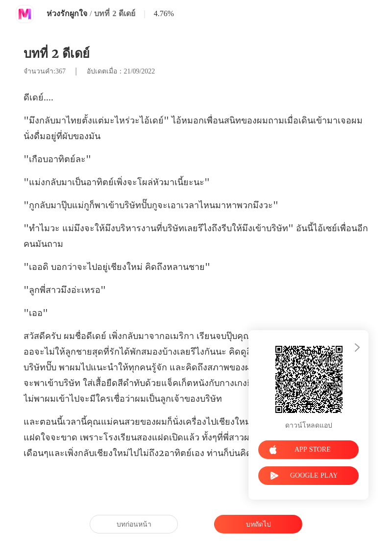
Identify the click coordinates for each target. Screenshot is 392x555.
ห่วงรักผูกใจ (67, 13)
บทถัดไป (258, 524)
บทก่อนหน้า (134, 524)
